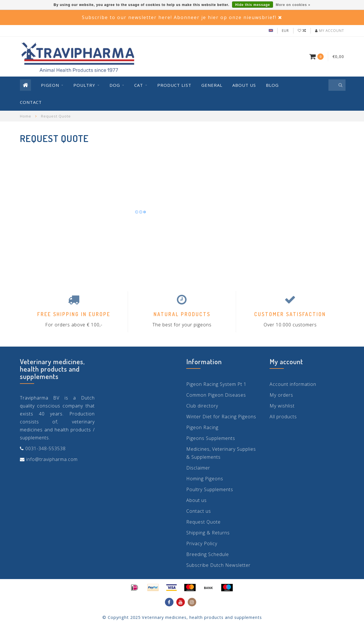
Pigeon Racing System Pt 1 (216, 384)
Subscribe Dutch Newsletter (218, 565)
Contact (31, 102)
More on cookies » (293, 5)
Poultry (84, 85)
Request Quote (203, 522)
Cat (139, 85)
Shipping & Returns (208, 533)
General (212, 85)
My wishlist (282, 406)
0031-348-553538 (45, 448)
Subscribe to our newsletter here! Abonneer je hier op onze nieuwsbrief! (179, 17)
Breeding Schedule (208, 554)
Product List (174, 85)
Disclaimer (198, 468)
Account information (293, 384)
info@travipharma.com (52, 459)
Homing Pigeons (205, 479)
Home (26, 116)
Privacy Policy (202, 543)
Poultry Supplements (210, 489)
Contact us (199, 511)
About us (244, 85)
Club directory (202, 406)
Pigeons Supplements (211, 438)
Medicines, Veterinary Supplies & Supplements (221, 453)
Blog (272, 85)
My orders (281, 395)
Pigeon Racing (202, 427)
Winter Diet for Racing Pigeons (221, 417)
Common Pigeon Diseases (216, 395)
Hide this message (253, 5)
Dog (115, 85)
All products (283, 417)
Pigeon (50, 85)
